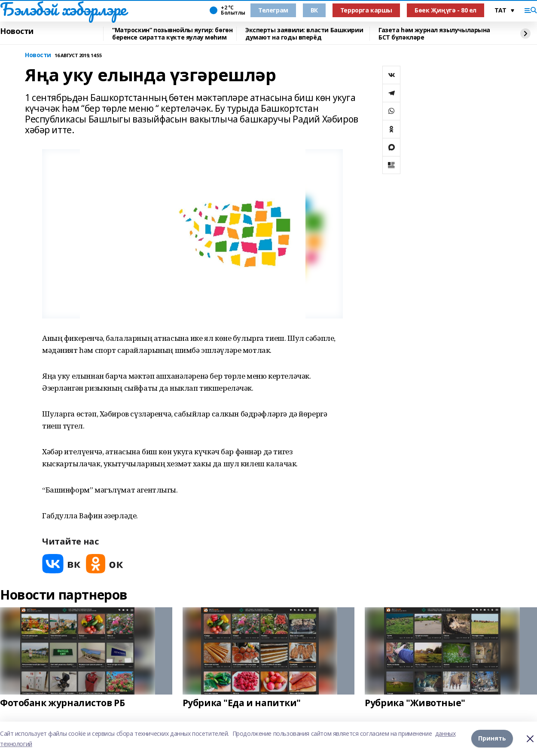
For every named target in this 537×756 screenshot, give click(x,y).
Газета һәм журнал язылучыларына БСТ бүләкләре (434, 34)
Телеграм (273, 10)
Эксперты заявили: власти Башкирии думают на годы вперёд (304, 34)
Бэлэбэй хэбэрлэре (63, 9)
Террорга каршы (366, 10)
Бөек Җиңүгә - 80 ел (445, 10)
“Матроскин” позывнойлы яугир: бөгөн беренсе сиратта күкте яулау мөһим (172, 34)
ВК (314, 10)
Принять (492, 739)
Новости (17, 31)
